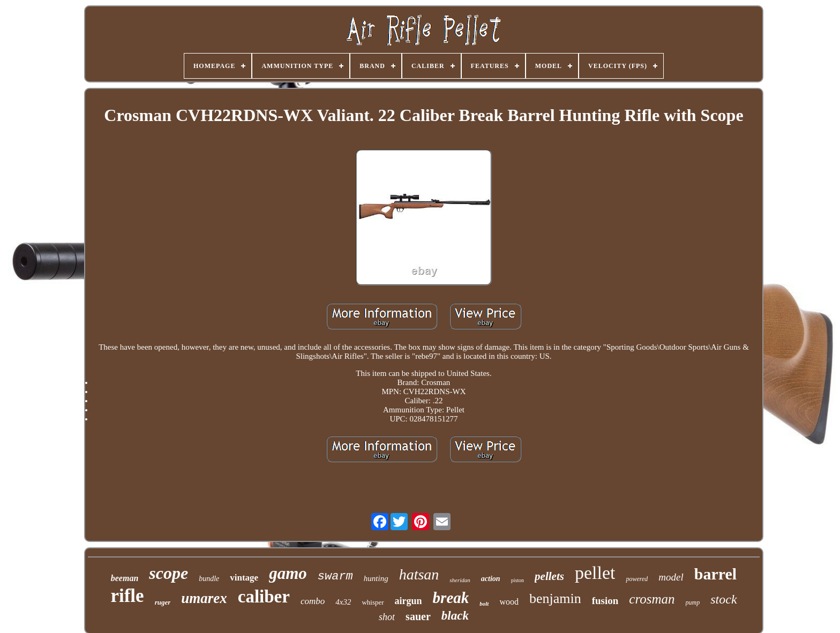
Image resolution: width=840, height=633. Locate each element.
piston (517, 580)
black (455, 616)
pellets (549, 576)
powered (637, 579)
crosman (652, 599)
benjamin (555, 598)
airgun (408, 601)
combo (313, 601)
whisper (373, 602)
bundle (209, 579)
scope (168, 573)
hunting (376, 578)
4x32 (343, 602)
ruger (163, 602)
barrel (715, 574)
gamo (288, 573)
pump (693, 602)
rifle (127, 596)
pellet (595, 573)
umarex (204, 598)
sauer (418, 616)
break (451, 598)
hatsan (419, 574)
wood (509, 602)
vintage (244, 578)
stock (723, 599)
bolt (484, 604)
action (491, 579)
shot (387, 617)
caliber (264, 597)
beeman (125, 578)
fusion (605, 601)
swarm (335, 577)
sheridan (460, 580)
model (671, 577)
